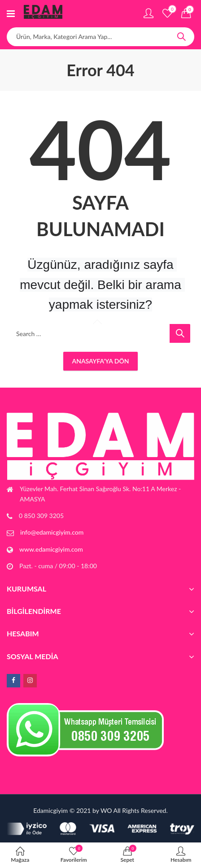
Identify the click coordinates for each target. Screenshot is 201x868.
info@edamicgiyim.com (52, 532)
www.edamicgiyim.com (51, 549)
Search (181, 37)
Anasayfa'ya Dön (101, 361)
